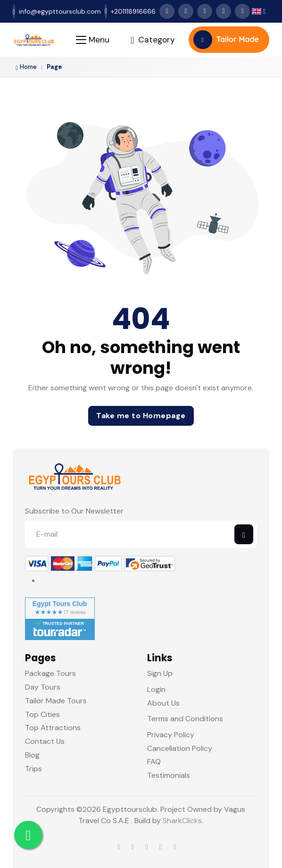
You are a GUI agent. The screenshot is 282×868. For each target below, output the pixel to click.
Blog (32, 755)
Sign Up (160, 673)
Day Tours (43, 687)
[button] (259, 12)
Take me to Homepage (141, 416)
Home (26, 67)
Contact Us (45, 741)
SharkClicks (182, 821)
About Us (163, 703)
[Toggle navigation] (93, 40)
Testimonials (169, 775)
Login (156, 689)
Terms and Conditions (185, 719)
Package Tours (50, 673)
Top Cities (42, 714)
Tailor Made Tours (56, 701)
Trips (33, 769)
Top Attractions (53, 728)
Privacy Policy (171, 735)
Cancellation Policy (180, 748)
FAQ (154, 762)
